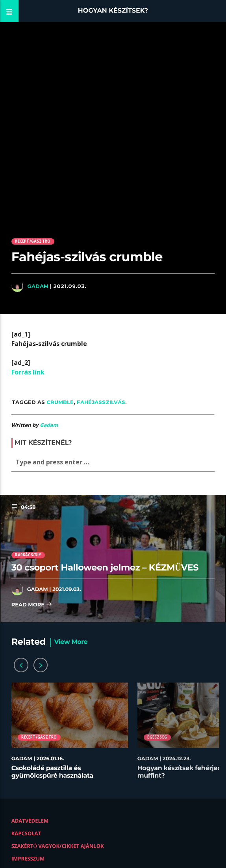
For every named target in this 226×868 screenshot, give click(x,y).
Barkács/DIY (28, 555)
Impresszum (28, 859)
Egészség (157, 737)
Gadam (38, 286)
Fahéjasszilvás (101, 402)
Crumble (60, 402)
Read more (32, 605)
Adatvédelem (30, 821)
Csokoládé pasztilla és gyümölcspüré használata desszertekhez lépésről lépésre (60, 776)
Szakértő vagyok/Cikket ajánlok (58, 846)
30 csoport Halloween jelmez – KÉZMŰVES (105, 567)
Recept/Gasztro (33, 241)
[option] (70, 735)
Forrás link (28, 372)
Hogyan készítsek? (113, 11)
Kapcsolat (26, 833)
